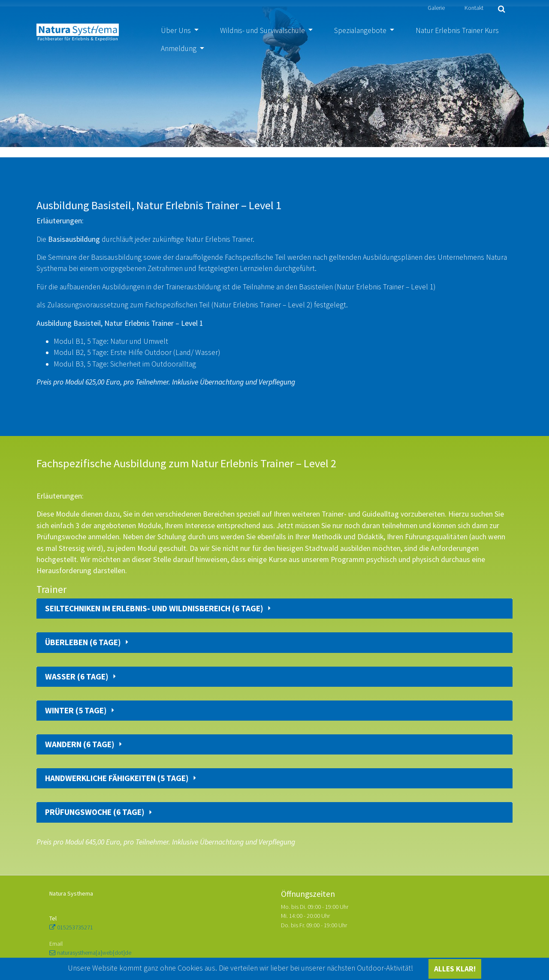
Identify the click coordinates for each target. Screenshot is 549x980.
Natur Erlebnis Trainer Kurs (457, 30)
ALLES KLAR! (455, 969)
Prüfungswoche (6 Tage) (96, 812)
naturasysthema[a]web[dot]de (94, 953)
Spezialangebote (361, 30)
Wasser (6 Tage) (78, 677)
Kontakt (474, 8)
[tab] (274, 609)
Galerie (436, 8)
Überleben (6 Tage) (84, 642)
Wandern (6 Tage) (81, 744)
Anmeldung (179, 48)
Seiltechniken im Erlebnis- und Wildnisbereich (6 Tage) (155, 609)
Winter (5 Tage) (77, 711)
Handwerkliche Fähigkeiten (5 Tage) (118, 778)
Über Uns (177, 30)
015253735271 (75, 927)
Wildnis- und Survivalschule (263, 30)
